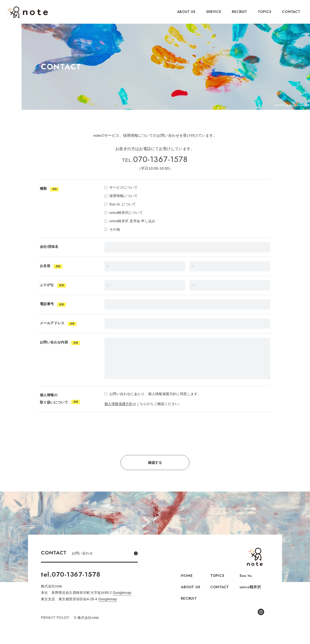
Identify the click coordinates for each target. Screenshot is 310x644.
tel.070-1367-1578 (71, 574)
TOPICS (265, 12)
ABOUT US (186, 12)
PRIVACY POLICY (55, 618)
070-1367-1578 (155, 159)
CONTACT (291, 12)
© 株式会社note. (87, 618)
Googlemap (122, 593)
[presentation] (155, 438)
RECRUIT (239, 12)
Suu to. (246, 576)
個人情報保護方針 (119, 404)
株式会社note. (28, 12)
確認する (155, 463)
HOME (187, 576)
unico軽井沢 (250, 587)
